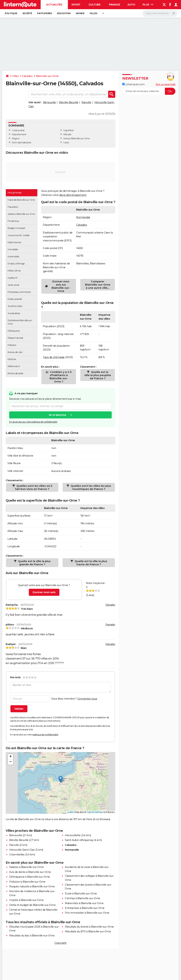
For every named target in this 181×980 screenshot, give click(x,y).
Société (27, 13)
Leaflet (70, 812)
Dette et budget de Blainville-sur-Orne (32, 905)
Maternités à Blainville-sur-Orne (84, 903)
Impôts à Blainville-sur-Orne (26, 900)
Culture (94, 5)
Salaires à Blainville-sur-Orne (26, 867)
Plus (148, 5)
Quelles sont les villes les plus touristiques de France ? (90, 487)
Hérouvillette (73, 835)
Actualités (54, 5)
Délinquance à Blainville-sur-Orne (30, 877)
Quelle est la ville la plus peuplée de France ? (98, 375)
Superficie (68, 130)
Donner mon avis (44, 592)
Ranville (86, 102)
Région (16, 138)
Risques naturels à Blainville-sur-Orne (32, 886)
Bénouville (49, 102)
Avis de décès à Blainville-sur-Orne (30, 872)
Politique (11, 13)
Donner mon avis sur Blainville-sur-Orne (61, 286)
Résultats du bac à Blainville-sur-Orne (32, 936)
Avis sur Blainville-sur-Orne (76, 138)
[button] (61, 779)
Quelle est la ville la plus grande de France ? (34, 563)
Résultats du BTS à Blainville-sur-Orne (88, 931)
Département (19, 134)
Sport (76, 5)
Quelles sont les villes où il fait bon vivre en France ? (34, 487)
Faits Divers (44, 13)
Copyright (60, 943)
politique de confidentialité (46, 735)
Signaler (110, 605)
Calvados (27, 76)
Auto (131, 5)
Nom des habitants (21, 143)
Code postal (18, 130)
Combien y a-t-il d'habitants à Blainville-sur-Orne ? (60, 377)
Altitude (67, 134)
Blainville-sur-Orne (47, 76)
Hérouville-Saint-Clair (22, 850)
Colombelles (17, 855)
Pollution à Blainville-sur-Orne (27, 882)
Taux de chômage (54, 357)
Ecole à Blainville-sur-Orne (81, 894)
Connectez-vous (87, 699)
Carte (66, 143)
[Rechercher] (160, 13)
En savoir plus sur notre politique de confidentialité (33, 422)
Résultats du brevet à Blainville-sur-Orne (89, 927)
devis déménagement (73, 195)
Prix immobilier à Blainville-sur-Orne (87, 913)
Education (64, 13)
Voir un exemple (166, 84)
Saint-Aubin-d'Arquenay (79, 840)
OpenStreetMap (94, 812)
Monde (80, 13)
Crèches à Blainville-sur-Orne (83, 898)
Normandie (83, 217)
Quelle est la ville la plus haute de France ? (90, 563)
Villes (93, 13)
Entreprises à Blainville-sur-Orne (85, 908)
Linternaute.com (133, 84)
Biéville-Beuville (69, 102)
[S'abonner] (149, 91)
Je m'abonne (57, 415)
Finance (114, 5)
